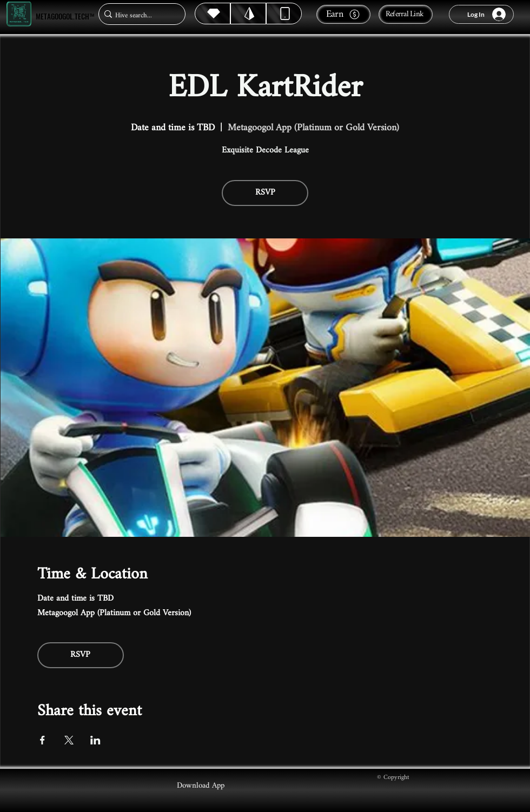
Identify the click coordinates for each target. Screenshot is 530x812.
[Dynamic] (284, 14)
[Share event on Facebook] (42, 740)
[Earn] (343, 14)
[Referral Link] (406, 14)
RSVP (265, 193)
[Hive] (213, 14)
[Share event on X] (69, 740)
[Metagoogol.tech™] (19, 14)
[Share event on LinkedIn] (95, 740)
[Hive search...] (139, 15)
